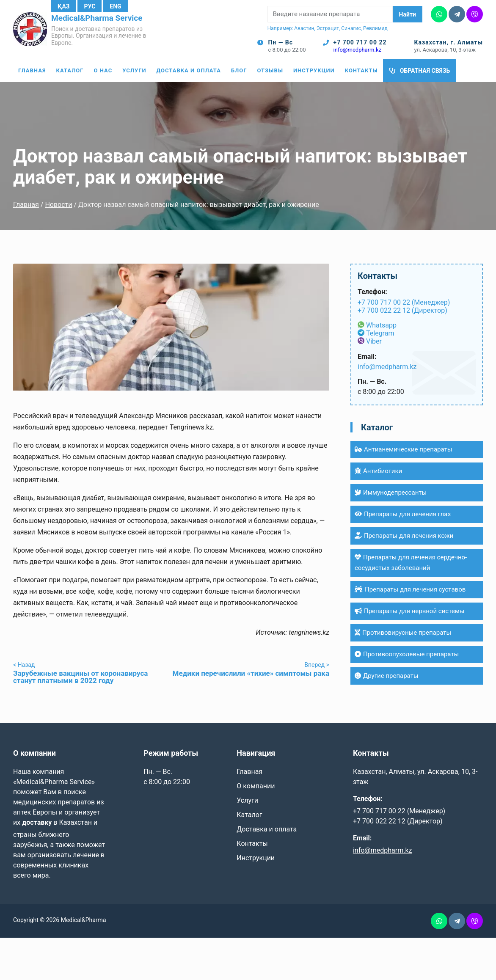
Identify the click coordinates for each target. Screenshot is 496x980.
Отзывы (270, 70)
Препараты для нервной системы (410, 611)
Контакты (361, 70)
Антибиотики (378, 471)
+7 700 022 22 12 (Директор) (402, 310)
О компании (256, 786)
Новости (58, 205)
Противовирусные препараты (403, 633)
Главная (32, 70)
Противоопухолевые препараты (407, 654)
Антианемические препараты (403, 449)
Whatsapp (381, 325)
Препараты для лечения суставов (410, 589)
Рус (90, 6)
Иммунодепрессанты (391, 493)
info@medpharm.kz (357, 50)
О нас (103, 70)
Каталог (70, 70)
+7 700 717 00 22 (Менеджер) (404, 302)
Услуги (134, 70)
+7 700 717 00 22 (360, 42)
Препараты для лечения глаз (403, 514)
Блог (239, 70)
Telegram (380, 333)
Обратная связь (425, 71)
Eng (115, 6)
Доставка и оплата (189, 70)
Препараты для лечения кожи (404, 536)
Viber (374, 341)
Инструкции (314, 70)
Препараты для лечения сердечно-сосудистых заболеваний (411, 563)
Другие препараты (387, 676)
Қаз (63, 6)
